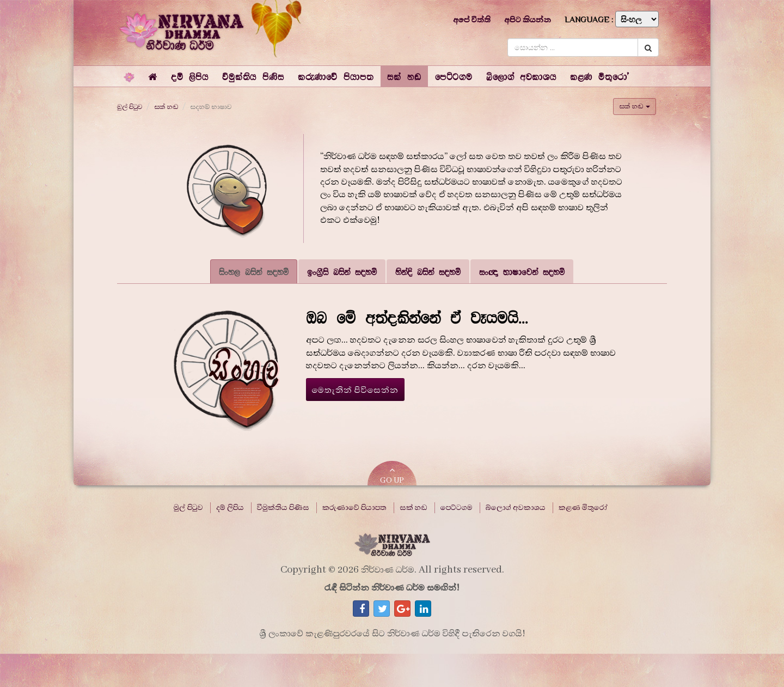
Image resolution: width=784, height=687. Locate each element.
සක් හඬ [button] (635, 106)
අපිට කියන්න (528, 20)
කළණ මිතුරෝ (583, 508)
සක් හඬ (166, 107)
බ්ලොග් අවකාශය (516, 508)
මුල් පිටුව (130, 107)
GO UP (392, 475)
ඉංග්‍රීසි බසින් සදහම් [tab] (342, 272)
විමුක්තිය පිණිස (283, 508)
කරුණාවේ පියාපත (354, 508)
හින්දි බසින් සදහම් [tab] (428, 272)
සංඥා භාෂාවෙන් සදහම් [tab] (522, 272)
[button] (190, 76)
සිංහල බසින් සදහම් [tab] (254, 272)
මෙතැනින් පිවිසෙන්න (356, 390)
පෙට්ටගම (457, 508)
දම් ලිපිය (230, 508)
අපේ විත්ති (472, 20)
